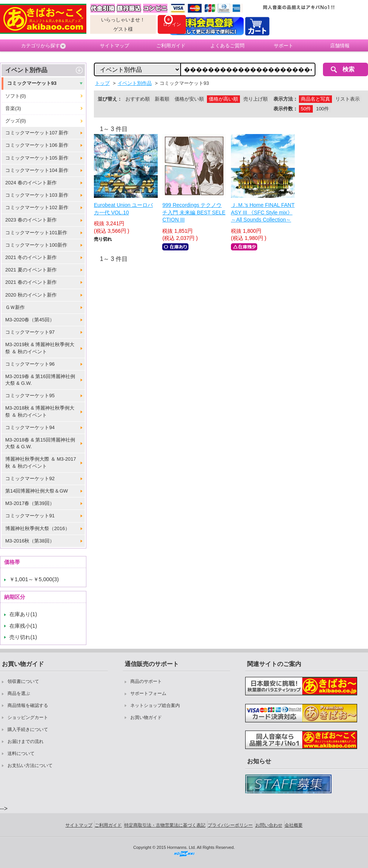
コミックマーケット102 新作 (37, 207)
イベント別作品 (26, 70)
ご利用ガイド (171, 46)
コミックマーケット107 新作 (37, 133)
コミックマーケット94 (30, 427)
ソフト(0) (16, 96)
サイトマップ (115, 46)
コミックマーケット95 (30, 396)
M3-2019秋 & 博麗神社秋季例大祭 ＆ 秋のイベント (40, 348)
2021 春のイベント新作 (31, 282)
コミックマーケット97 (30, 332)
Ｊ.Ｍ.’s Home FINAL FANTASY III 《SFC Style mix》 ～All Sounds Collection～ (263, 212)
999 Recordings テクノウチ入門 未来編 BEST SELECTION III (194, 212)
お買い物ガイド (146, 717)
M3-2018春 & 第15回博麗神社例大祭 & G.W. (40, 443)
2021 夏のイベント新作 (31, 270)
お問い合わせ (269, 825)
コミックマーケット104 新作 (37, 170)
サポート (284, 46)
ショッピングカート (28, 717)
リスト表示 (348, 99)
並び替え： (110, 99)
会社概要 (294, 825)
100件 (323, 109)
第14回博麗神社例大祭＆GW (37, 491)
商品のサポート (146, 681)
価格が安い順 (189, 99)
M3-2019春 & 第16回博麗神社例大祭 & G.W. (40, 380)
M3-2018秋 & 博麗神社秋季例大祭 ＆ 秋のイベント (40, 411)
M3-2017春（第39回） (30, 503)
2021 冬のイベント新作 (31, 257)
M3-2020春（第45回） (30, 320)
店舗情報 (340, 46)
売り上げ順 (256, 99)
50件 (306, 109)
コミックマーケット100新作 (36, 245)
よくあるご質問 (227, 46)
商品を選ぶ (19, 693)
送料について (21, 753)
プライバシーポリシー (230, 825)
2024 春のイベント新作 (31, 183)
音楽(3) (13, 108)
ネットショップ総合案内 (155, 705)
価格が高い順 (223, 99)
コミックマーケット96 (30, 364)
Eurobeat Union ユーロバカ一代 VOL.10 (123, 209)
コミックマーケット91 (30, 516)
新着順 (162, 99)
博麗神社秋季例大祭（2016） (38, 528)
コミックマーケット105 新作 (37, 158)
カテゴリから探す (43, 46)
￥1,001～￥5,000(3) (34, 579)
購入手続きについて (28, 729)
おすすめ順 (138, 99)
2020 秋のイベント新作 (31, 295)
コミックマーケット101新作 (36, 233)
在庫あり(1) (23, 614)
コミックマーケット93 (32, 83)
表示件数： (286, 109)
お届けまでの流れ (26, 741)
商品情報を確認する (28, 705)
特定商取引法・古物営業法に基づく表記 (165, 825)
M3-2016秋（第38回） (30, 541)
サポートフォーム (148, 693)
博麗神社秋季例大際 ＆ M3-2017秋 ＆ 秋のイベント (41, 462)
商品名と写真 (315, 99)
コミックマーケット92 (30, 478)
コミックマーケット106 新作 (37, 145)
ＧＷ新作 (15, 307)
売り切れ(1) (23, 637)
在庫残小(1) (23, 626)
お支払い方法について (30, 766)
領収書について (23, 681)
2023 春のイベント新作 (31, 220)
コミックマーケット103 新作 (37, 195)
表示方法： (286, 99)
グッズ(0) (16, 121)
